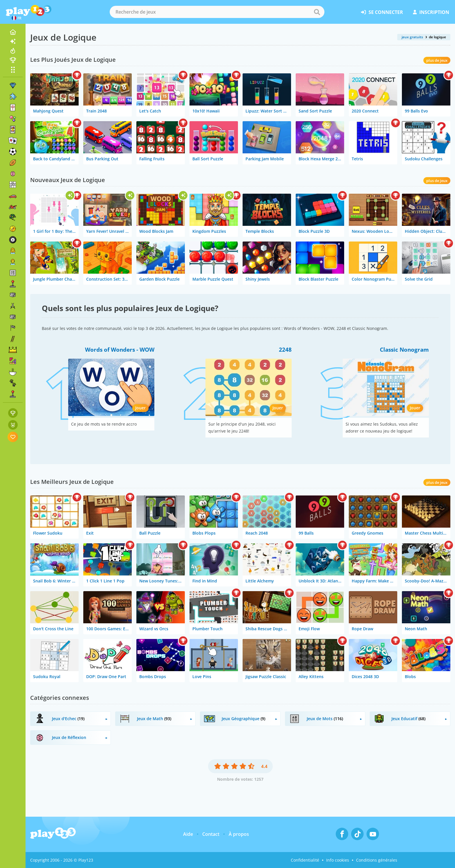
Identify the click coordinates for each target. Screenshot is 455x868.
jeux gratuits (412, 37)
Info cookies (338, 860)
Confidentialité (305, 860)
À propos (239, 834)
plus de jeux (437, 60)
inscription (431, 12)
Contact (211, 834)
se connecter (382, 12)
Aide (188, 834)
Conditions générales (377, 860)
